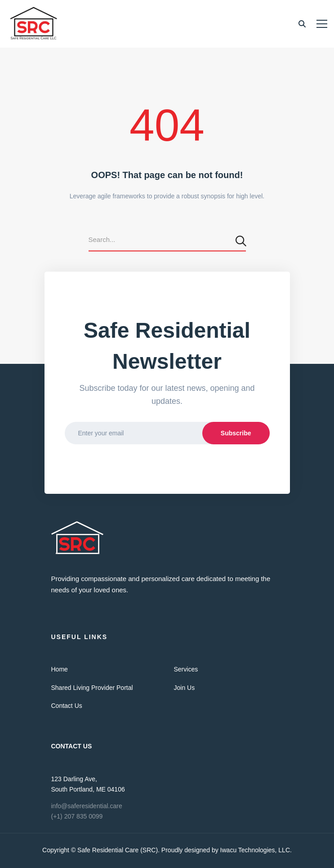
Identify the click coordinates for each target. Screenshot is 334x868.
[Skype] (88, 603)
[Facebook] (60, 603)
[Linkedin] (79, 603)
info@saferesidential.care (87, 806)
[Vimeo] (69, 603)
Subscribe (236, 433)
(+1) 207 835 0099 (77, 816)
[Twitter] (51, 603)
